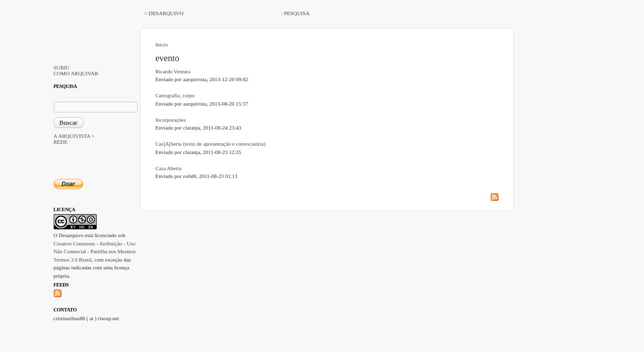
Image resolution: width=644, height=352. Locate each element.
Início (162, 44)
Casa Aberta (168, 168)
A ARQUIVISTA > (74, 136)
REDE (61, 142)
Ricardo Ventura (173, 71)
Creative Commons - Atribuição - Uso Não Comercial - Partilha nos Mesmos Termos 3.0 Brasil (95, 252)
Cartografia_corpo (175, 95)
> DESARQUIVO (164, 13)
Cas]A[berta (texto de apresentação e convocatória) (210, 144)
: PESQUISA (295, 13)
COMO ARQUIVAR (76, 73)
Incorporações (170, 120)
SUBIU (62, 67)
